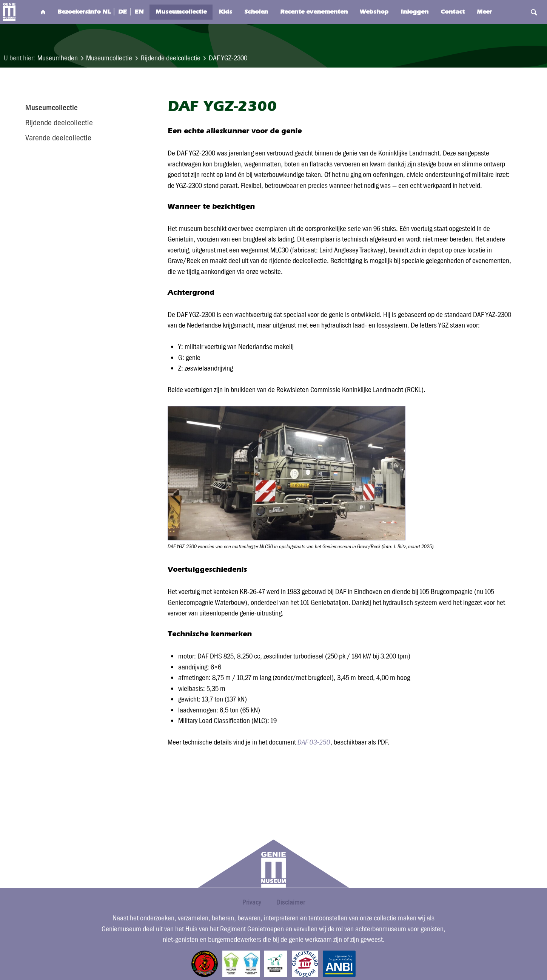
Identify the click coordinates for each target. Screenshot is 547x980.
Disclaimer (291, 902)
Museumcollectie (109, 58)
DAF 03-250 (314, 742)
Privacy (252, 902)
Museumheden (58, 58)
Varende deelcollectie (58, 138)
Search (518, 12)
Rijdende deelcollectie (171, 58)
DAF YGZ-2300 (228, 58)
